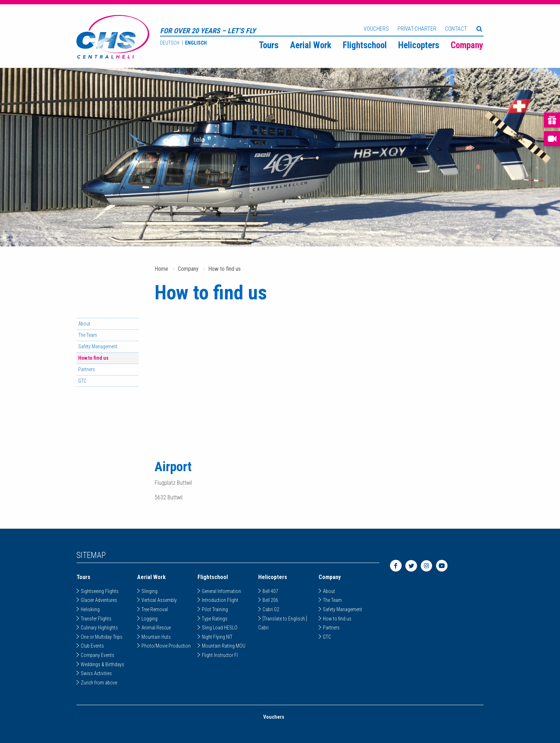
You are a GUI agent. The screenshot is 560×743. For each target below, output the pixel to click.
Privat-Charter (417, 29)
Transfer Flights (96, 619)
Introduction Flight (220, 600)
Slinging (149, 591)
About (84, 324)
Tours (269, 45)
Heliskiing (90, 609)
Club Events (92, 646)
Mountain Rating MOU (224, 646)
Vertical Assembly (159, 600)
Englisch (196, 43)
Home (161, 269)
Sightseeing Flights (100, 591)
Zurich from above (99, 683)
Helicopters (419, 45)
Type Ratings (215, 619)
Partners (87, 369)
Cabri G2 (271, 609)
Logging (149, 619)
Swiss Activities (96, 673)
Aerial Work (311, 45)
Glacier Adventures (99, 600)
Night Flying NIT (217, 637)
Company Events (97, 655)
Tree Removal (155, 609)
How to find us (224, 269)
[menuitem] (269, 45)
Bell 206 (270, 600)
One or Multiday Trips (102, 637)
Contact (456, 29)
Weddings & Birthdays (102, 664)
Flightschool (365, 45)
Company (467, 45)
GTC (82, 381)
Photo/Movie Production (166, 646)
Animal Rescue (156, 628)
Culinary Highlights (99, 628)
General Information (221, 591)
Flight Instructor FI (220, 655)
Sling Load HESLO (220, 628)
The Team (88, 335)
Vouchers (376, 29)
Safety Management (98, 346)
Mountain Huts (156, 637)
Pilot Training (215, 609)
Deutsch (170, 43)
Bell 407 (270, 591)
